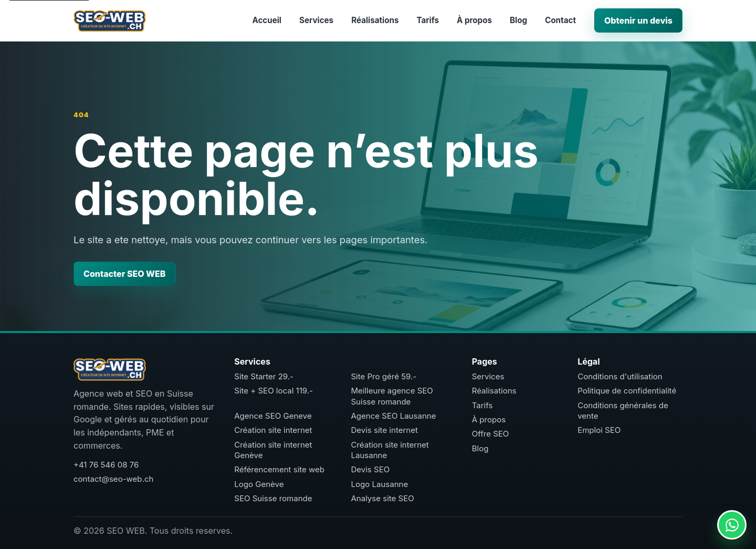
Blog (518, 20)
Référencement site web (279, 469)
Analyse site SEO (382, 498)
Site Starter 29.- (264, 376)
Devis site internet (384, 430)
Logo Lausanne (379, 484)
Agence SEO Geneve (273, 416)
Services (316, 20)
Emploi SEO (599, 430)
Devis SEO (370, 469)
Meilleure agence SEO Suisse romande (392, 396)
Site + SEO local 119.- (274, 391)
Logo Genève (259, 484)
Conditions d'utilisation (620, 376)
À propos (474, 20)
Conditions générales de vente (623, 411)
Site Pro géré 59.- (384, 376)
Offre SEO (491, 434)
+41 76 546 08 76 (106, 465)
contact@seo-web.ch (113, 479)
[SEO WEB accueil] (110, 20)
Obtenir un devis (638, 20)
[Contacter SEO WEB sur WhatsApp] (732, 525)
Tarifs (428, 20)
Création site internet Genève (273, 450)
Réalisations (375, 20)
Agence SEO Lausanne (393, 416)
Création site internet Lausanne (390, 450)
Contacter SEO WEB (124, 274)
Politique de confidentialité (627, 391)
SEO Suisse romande (273, 498)
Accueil (267, 20)
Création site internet (273, 430)
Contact (560, 20)
